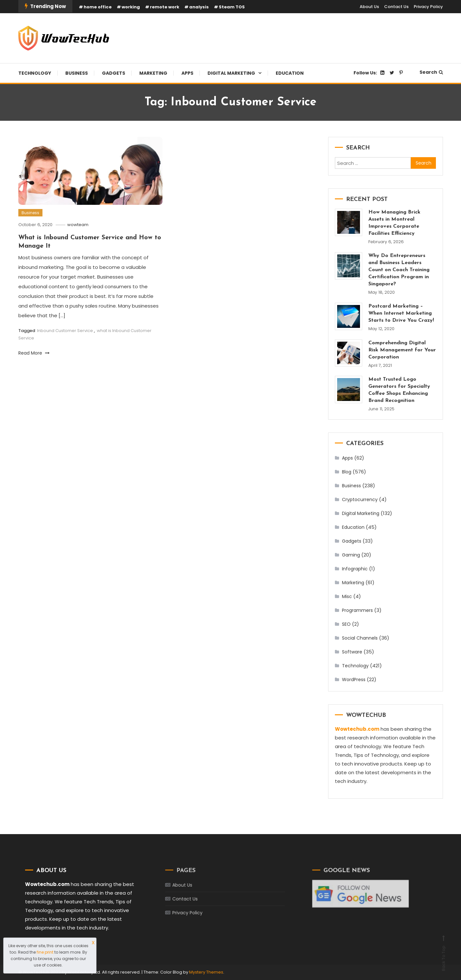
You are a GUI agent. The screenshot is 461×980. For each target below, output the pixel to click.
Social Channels (360, 638)
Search (431, 72)
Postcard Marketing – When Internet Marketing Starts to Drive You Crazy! (401, 313)
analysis (199, 7)
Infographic (355, 569)
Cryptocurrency (360, 500)
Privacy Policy (428, 7)
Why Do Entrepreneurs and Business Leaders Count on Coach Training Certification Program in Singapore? (399, 270)
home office (98, 7)
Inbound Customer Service (65, 331)
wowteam (78, 225)
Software (352, 652)
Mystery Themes (206, 972)
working (131, 7)
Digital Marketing (231, 73)
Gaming (351, 555)
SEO (346, 624)
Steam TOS (232, 7)
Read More (34, 353)
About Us (369, 7)
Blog (347, 472)
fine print (45, 952)
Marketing (153, 73)
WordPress (354, 680)
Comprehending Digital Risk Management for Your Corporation (402, 350)
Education (290, 73)
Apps (187, 73)
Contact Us (396, 7)
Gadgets (114, 73)
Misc (347, 596)
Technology (35, 73)
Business (77, 73)
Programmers (357, 610)
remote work (165, 7)
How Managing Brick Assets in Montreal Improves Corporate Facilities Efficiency (394, 223)
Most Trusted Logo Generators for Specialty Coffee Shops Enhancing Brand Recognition (399, 390)
